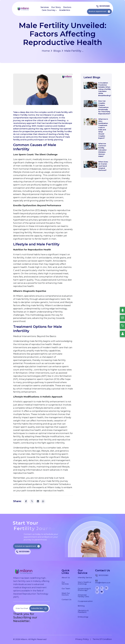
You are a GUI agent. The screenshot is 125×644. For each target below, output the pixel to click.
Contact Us (67, 600)
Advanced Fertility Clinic (83, 596)
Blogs (56, 51)
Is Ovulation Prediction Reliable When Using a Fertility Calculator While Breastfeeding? (105, 89)
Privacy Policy (82, 639)
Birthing (81, 606)
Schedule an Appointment (27, 546)
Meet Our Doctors (66, 594)
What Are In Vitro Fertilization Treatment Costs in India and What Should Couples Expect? (103, 129)
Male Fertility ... (73, 51)
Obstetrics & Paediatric (83, 611)
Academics (65, 10)
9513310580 (103, 6)
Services (45, 7)
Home (46, 51)
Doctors (67, 7)
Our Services (65, 583)
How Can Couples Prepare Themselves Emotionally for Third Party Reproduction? (104, 107)
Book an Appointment (99, 11)
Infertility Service (85, 578)
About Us (66, 578)
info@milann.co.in (103, 581)
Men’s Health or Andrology (84, 583)
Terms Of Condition (102, 639)
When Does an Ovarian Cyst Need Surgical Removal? (103, 166)
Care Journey (49, 10)
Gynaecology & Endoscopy (84, 589)
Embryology (83, 617)
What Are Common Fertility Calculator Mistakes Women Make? (102, 150)
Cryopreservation (85, 601)
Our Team (66, 589)
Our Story (56, 7)
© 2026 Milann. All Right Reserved (30, 639)
